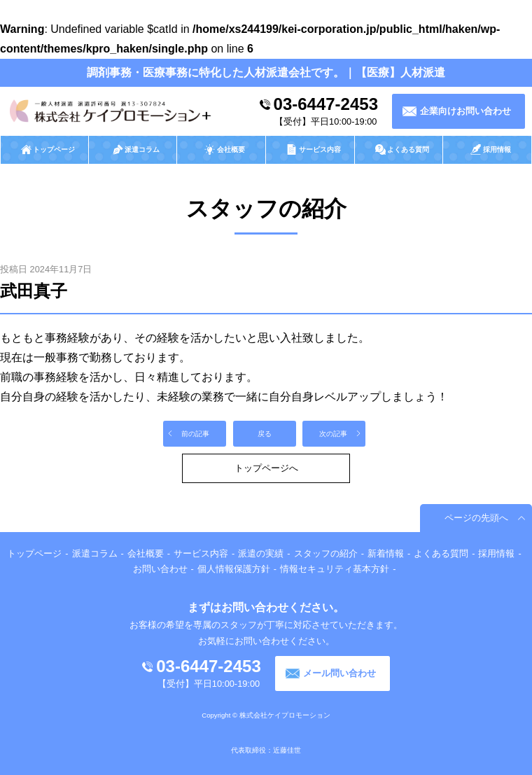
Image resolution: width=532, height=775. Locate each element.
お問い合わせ (160, 569)
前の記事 (195, 434)
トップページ (34, 553)
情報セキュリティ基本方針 (335, 569)
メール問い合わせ (339, 673)
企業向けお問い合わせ (465, 111)
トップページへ (266, 468)
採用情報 (496, 553)
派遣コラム (95, 553)
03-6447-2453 (326, 104)
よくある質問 (441, 553)
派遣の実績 (261, 553)
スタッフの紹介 (326, 553)
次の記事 (333, 434)
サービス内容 (201, 553)
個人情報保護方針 (234, 569)
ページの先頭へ (476, 518)
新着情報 (386, 553)
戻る (265, 434)
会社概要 (146, 553)
